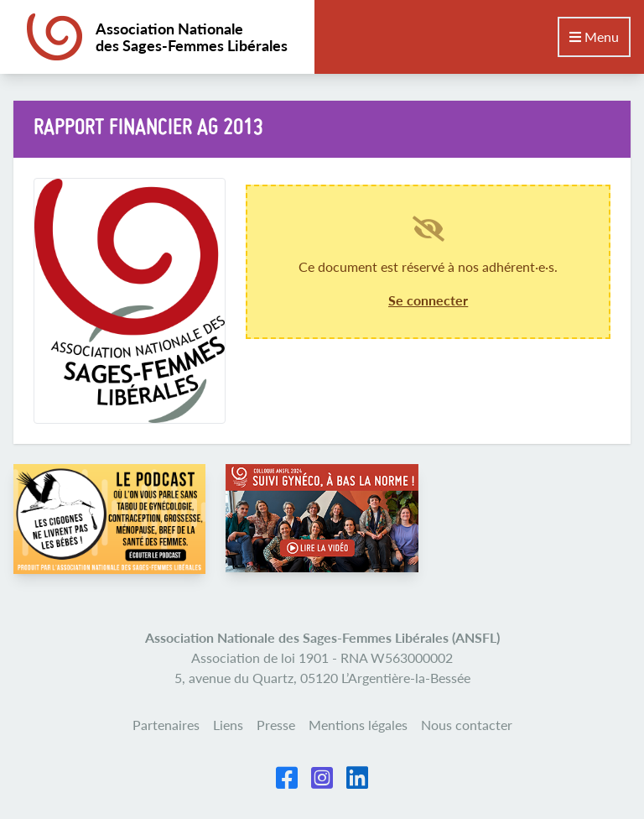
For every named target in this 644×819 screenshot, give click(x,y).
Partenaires (166, 725)
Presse (276, 725)
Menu (594, 37)
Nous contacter (467, 725)
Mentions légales (358, 725)
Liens (228, 725)
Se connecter (428, 300)
